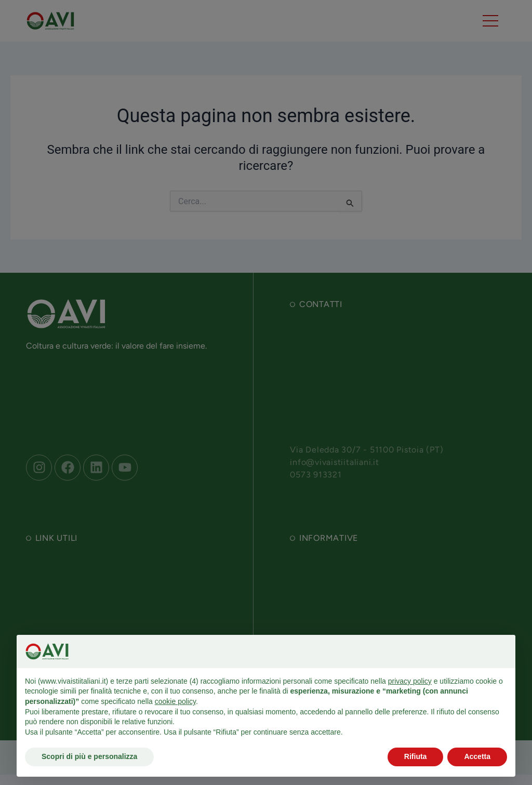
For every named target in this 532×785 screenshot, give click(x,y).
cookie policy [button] (175, 701)
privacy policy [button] (410, 681)
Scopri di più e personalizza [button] (89, 756)
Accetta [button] (477, 756)
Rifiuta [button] (416, 756)
